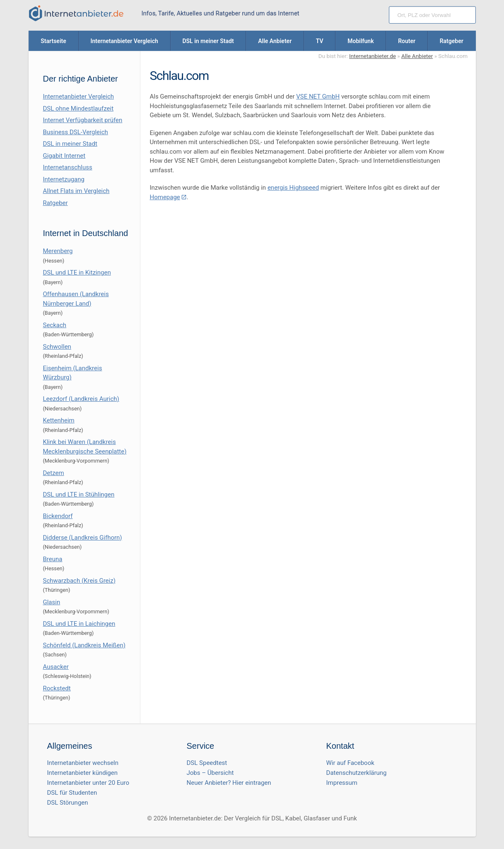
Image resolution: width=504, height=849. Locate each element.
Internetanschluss (68, 167)
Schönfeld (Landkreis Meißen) (84, 645)
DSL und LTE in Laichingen (79, 624)
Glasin (52, 602)
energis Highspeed (293, 188)
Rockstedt (57, 688)
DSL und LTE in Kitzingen (77, 273)
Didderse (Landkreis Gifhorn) (83, 538)
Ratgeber (55, 203)
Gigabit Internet (64, 156)
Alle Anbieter (417, 56)
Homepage (165, 197)
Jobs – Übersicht (210, 773)
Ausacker (56, 667)
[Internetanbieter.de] (76, 13)
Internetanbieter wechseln (83, 763)
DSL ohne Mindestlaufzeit (78, 109)
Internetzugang (64, 179)
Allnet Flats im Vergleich (76, 191)
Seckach (55, 325)
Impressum (342, 783)
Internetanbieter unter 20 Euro (88, 783)
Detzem (54, 473)
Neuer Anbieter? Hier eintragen (229, 783)
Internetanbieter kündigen (83, 773)
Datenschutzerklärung (357, 773)
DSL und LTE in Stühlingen (79, 494)
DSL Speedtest (207, 763)
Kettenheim (59, 420)
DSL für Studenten (72, 793)
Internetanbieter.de (373, 56)
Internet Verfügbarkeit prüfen (83, 120)
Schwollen (57, 347)
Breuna (53, 559)
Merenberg (58, 251)
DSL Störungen (68, 803)
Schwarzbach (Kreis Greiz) (79, 581)
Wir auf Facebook (350, 763)
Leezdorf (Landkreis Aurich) (81, 399)
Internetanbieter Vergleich (79, 96)
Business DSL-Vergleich (76, 132)
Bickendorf (58, 516)
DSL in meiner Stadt (70, 144)
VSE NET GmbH (318, 96)
